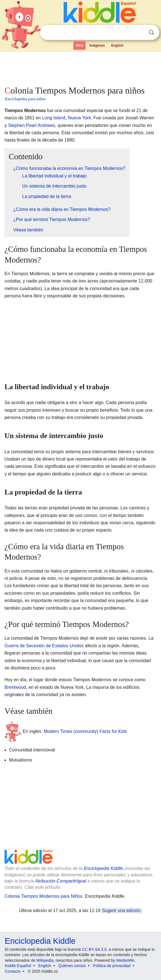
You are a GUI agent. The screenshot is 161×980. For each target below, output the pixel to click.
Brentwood (15, 687)
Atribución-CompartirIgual (61, 881)
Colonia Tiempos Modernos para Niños (43, 896)
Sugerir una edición (121, 911)
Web (80, 45)
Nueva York (79, 118)
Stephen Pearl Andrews (31, 125)
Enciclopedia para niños (25, 99)
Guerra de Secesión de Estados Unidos (44, 646)
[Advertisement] (80, 67)
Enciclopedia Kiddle (103, 868)
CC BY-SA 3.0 (94, 949)
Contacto (13, 971)
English (117, 45)
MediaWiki (125, 960)
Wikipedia (45, 960)
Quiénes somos (72, 966)
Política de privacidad (112, 966)
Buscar (151, 32)
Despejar (140, 33)
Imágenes (97, 45)
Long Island (54, 118)
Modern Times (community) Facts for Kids (85, 731)
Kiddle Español (18, 966)
